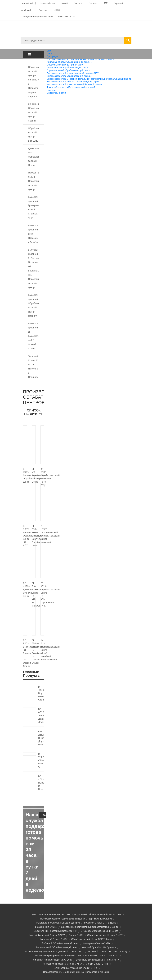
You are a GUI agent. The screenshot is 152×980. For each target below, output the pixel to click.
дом (49, 51)
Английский (28, 3)
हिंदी (106, 3)
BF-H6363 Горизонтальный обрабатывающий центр (42, 532)
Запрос (44, 815)
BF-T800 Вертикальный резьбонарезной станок (41, 693)
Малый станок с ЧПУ (97, 964)
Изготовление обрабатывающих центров (58, 923)
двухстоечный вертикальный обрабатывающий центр (90, 927)
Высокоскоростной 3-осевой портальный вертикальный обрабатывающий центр (89, 79)
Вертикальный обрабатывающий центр (57, 947)
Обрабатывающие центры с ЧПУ (105, 935)
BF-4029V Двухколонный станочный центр (25, 590)
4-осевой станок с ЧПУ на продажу (107, 952)
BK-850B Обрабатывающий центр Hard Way (42, 477)
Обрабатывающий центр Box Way (65, 65)
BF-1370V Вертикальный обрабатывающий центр (25, 475)
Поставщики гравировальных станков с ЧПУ (58, 956)
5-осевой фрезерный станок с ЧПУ (63, 964)
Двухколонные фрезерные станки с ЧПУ (76, 968)
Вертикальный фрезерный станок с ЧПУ (97, 960)
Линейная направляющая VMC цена (53, 960)
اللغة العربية (26, 10)
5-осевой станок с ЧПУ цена (100, 923)
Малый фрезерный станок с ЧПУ (47, 935)
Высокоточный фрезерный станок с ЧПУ (55, 931)
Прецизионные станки (45, 927)
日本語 (57, 10)
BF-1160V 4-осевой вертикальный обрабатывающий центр (34, 536)
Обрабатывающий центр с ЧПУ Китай (91, 939)
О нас (50, 53)
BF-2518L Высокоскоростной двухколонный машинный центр (41, 740)
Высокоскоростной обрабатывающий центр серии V (74, 82)
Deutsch (78, 3)
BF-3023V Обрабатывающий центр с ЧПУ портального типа (42, 594)
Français (93, 3)
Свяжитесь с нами (56, 93)
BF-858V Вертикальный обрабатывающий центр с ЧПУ (25, 536)
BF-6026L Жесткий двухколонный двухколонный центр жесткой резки (41, 720)
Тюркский (118, 3)
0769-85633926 (67, 17)
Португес (43, 10)
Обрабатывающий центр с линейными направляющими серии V (80, 59)
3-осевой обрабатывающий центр (60, 943)
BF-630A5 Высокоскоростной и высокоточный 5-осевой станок (34, 652)
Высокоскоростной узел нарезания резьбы (69, 76)
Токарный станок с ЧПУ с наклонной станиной (71, 87)
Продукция (52, 56)
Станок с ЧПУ (76, 935)
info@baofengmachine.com (38, 17)
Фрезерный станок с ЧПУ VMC (102, 956)
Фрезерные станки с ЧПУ (97, 943)
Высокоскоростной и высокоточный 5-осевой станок (74, 84)
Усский (64, 3)
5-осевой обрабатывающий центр (99, 931)
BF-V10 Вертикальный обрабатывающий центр (34, 475)
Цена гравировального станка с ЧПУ (50, 915)
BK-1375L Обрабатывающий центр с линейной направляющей (42, 650)
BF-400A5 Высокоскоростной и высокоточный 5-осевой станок (41, 788)
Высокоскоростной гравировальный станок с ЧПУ (73, 73)
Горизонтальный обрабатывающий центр (68, 70)
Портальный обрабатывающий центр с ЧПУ (98, 915)
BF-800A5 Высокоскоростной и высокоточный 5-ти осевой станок (25, 653)
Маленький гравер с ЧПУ (54, 939)
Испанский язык (47, 3)
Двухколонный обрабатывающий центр (67, 68)
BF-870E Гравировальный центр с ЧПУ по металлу (34, 594)
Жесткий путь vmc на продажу (99, 947)
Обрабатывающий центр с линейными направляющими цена (76, 972)
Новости (51, 90)
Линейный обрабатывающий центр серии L (69, 62)
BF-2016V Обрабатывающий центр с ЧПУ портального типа (41, 765)
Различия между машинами (40, 952)
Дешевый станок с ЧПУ (71, 952)
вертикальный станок (100, 919)
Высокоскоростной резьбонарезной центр (63, 919)
